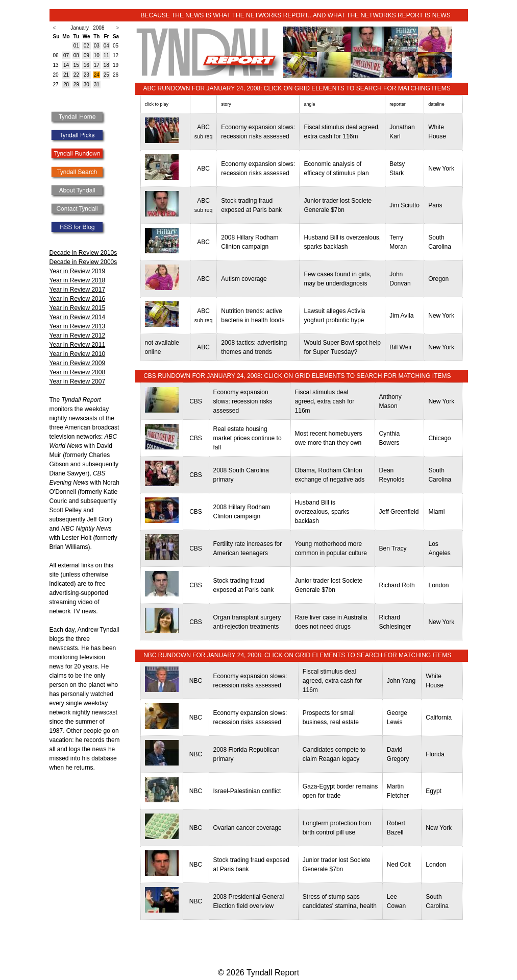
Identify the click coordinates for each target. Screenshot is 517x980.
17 (97, 65)
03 (97, 46)
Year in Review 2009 (78, 363)
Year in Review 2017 (78, 290)
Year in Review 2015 (78, 308)
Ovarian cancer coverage (248, 828)
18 (106, 65)
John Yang (401, 681)
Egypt (434, 791)
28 (66, 85)
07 (66, 55)
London (438, 585)
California (439, 718)
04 (106, 46)
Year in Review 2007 (78, 381)
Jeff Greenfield (399, 512)
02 (87, 46)
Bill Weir (401, 347)
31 (97, 85)
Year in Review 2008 (78, 372)
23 (87, 75)
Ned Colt (399, 865)
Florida (435, 754)
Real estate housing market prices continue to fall (248, 438)
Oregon (438, 279)
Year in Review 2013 (78, 326)
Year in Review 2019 (78, 271)
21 (66, 75)
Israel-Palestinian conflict (247, 791)
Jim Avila (401, 316)
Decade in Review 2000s (83, 262)
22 (76, 75)
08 (76, 55)
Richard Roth (397, 585)
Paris (435, 205)
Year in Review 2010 (78, 354)
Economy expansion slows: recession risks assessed (243, 401)
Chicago (439, 438)
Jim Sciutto (404, 205)
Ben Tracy (393, 548)
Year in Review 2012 (78, 336)
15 (76, 65)
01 (76, 46)
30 (87, 85)
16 (87, 65)
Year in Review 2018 (78, 280)
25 (106, 75)
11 (106, 55)
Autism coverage (244, 279)
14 (66, 65)
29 (76, 85)
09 (87, 55)
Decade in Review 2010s (83, 253)
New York (441, 169)
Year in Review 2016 (78, 299)
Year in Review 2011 (78, 345)
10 (97, 55)
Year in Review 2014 (78, 317)
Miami (436, 512)
